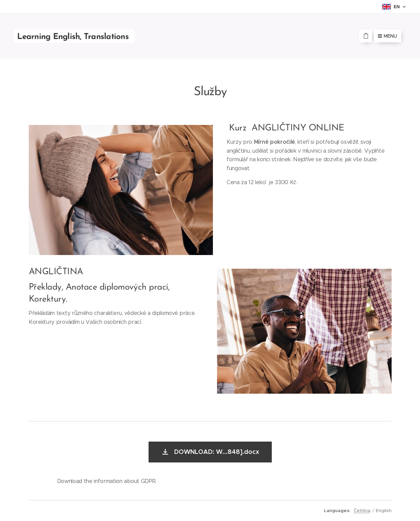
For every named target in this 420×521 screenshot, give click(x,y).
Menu (387, 36)
